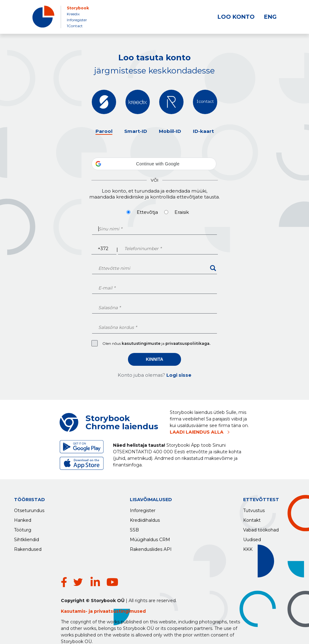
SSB (134, 528)
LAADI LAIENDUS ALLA (197, 432)
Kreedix (73, 14)
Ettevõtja (147, 212)
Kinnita (154, 359)
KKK (248, 548)
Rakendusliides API (151, 548)
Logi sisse (179, 375)
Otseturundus (29, 509)
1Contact (75, 26)
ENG (270, 17)
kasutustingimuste (142, 343)
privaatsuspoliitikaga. (188, 343)
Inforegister (77, 20)
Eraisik (182, 212)
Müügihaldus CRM (150, 538)
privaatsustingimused (120, 596)
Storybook (78, 8)
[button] (154, 164)
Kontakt (252, 519)
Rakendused (28, 548)
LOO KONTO (236, 17)
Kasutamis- (75, 596)
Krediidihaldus (145, 519)
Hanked (23, 519)
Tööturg (23, 528)
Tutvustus (254, 509)
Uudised (252, 538)
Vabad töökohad (261, 528)
